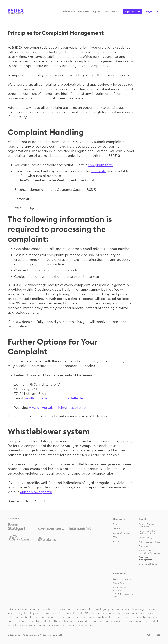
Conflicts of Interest (148, 564)
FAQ (115, 537)
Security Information (122, 579)
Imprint (116, 541)
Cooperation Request (123, 533)
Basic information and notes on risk (147, 532)
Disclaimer (144, 546)
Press (115, 524)
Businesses (84, 11)
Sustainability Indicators (119, 589)
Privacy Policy (146, 537)
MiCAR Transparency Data (123, 595)
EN (118, 11)
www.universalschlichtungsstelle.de (58, 407)
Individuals (69, 11)
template (99, 171)
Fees (107, 11)
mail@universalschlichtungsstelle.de (54, 398)
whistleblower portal (36, 492)
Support (97, 11)
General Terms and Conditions (148, 525)
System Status (119, 583)
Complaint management (146, 558)
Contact (117, 528)
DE (114, 11)
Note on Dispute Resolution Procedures (150, 552)
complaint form (100, 165)
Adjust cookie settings (149, 542)
